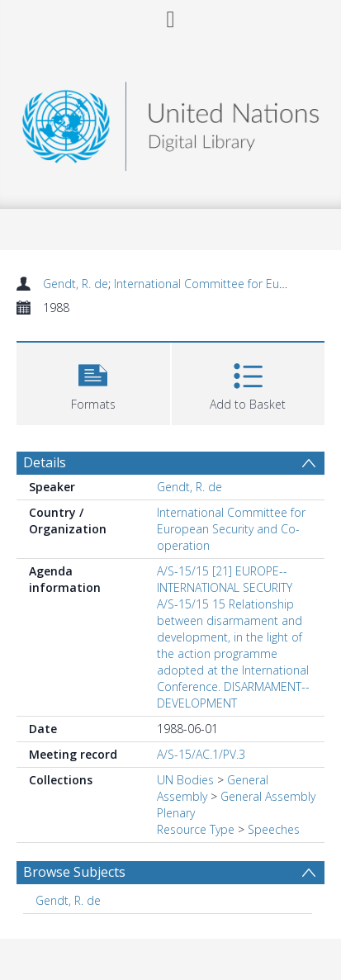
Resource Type (196, 829)
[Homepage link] (171, 122)
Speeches (274, 829)
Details (45, 462)
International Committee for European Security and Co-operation (231, 529)
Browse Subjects (74, 872)
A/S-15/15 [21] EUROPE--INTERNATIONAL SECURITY (225, 579)
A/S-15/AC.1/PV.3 (201, 754)
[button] (93, 382)
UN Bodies (185, 780)
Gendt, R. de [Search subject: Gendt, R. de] (68, 900)
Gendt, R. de (76, 284)
